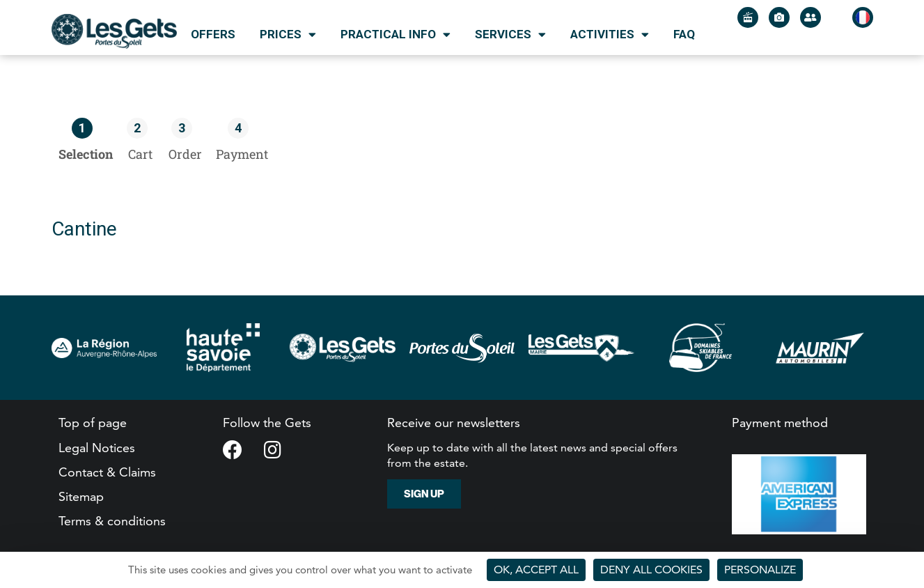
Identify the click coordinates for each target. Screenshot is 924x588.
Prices (288, 34)
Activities (610, 34)
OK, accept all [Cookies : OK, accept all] (536, 570)
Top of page (93, 423)
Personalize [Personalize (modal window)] (760, 570)
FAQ (684, 34)
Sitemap (81, 496)
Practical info (396, 34)
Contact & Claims (107, 472)
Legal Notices (97, 448)
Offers (213, 34)
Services (510, 34)
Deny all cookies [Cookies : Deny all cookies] (651, 570)
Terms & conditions (112, 521)
